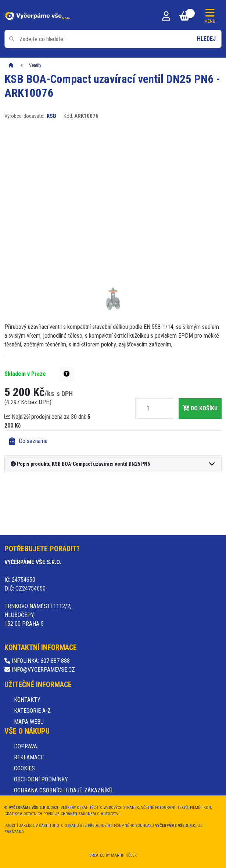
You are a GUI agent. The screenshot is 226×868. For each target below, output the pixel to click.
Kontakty (27, 700)
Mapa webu (29, 722)
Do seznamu (28, 441)
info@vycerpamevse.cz (40, 670)
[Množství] (148, 408)
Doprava (26, 746)
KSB (51, 116)
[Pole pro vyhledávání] (113, 39)
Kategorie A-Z (32, 711)
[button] (67, 374)
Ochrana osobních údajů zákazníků (63, 790)
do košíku (200, 408)
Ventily (35, 65)
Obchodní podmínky (41, 779)
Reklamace (29, 757)
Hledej (206, 39)
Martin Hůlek (124, 855)
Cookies (24, 768)
